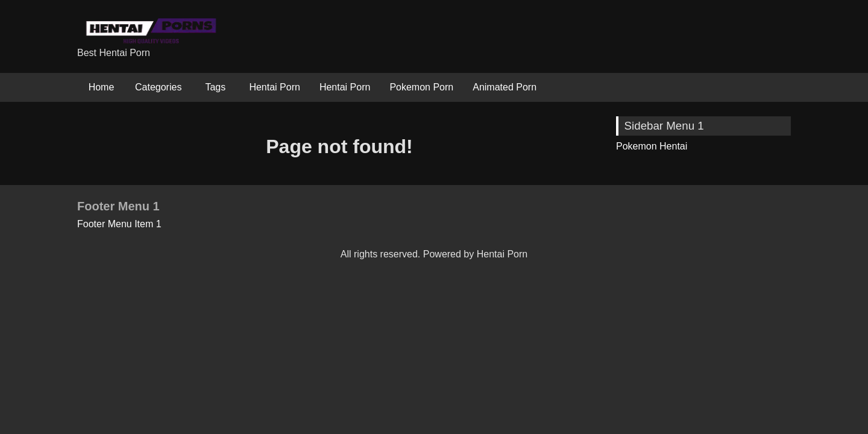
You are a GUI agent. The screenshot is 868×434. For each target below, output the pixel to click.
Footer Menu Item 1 (119, 224)
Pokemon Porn (421, 87)
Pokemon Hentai (652, 146)
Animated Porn (505, 87)
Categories (158, 87)
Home (102, 87)
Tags (215, 87)
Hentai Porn (275, 87)
